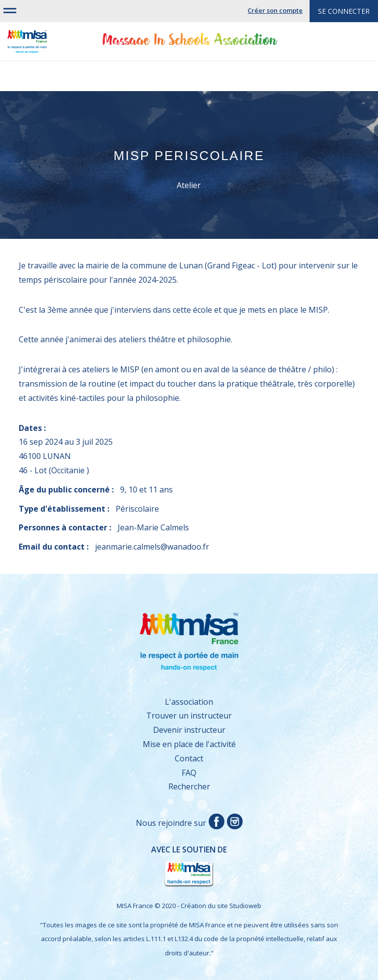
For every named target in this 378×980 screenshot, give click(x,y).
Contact (189, 758)
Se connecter (344, 11)
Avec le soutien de (128, 866)
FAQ (189, 773)
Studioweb (245, 906)
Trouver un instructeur (189, 716)
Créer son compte (275, 10)
